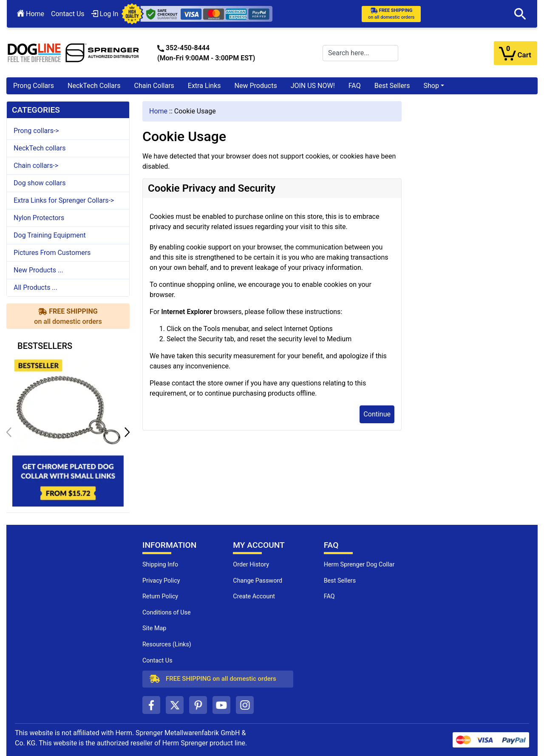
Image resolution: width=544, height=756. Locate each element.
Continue (377, 414)
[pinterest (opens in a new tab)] (198, 705)
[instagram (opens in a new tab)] (245, 705)
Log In (105, 14)
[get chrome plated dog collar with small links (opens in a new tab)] (68, 432)
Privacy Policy (161, 581)
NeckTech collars (40, 148)
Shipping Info (160, 565)
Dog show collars (40, 183)
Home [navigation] (158, 111)
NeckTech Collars (94, 86)
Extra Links (204, 86)
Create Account (254, 596)
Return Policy (160, 596)
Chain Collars (154, 86)
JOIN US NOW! (313, 86)
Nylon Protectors (39, 218)
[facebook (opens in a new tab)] (151, 705)
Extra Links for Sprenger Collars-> (64, 200)
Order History (251, 565)
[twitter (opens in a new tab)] (175, 705)
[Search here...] (360, 53)
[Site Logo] (74, 52)
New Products (256, 86)
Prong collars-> (36, 131)
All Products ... (35, 287)
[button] (520, 14)
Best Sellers (392, 86)
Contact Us (68, 14)
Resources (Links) (167, 644)
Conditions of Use (167, 613)
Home (31, 14)
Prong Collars (34, 86)
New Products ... (38, 270)
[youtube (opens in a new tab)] (221, 705)
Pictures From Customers (52, 253)
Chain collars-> (36, 166)
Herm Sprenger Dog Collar (359, 565)
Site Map (154, 628)
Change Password (258, 581)
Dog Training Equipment (50, 235)
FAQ (355, 86)
